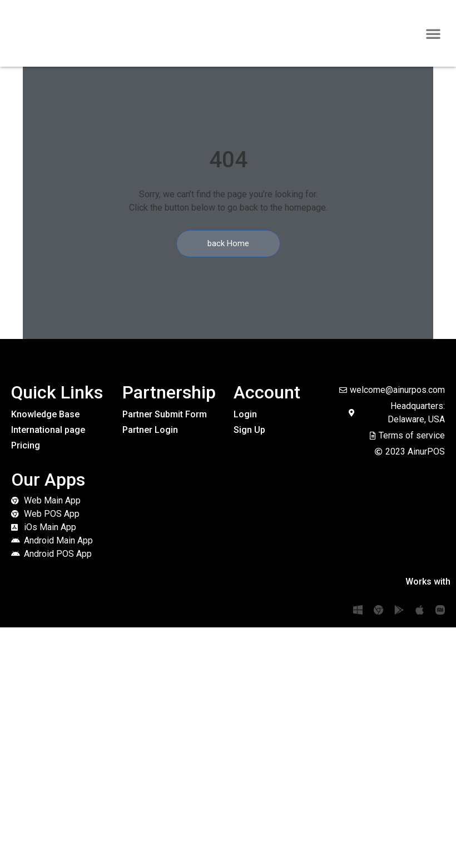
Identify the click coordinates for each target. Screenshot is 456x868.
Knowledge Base (45, 414)
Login (245, 414)
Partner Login (150, 430)
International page (48, 430)
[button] (433, 33)
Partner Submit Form (165, 414)
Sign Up (249, 430)
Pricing (26, 445)
